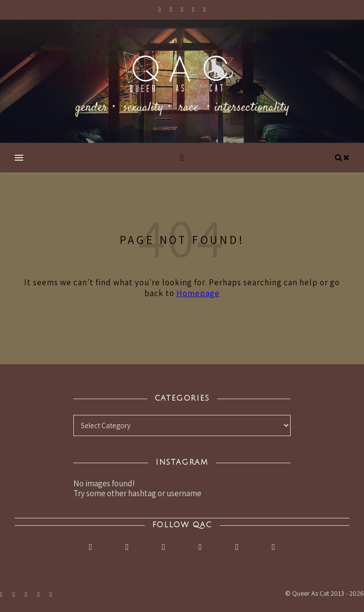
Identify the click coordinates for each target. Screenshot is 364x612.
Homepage (198, 293)
